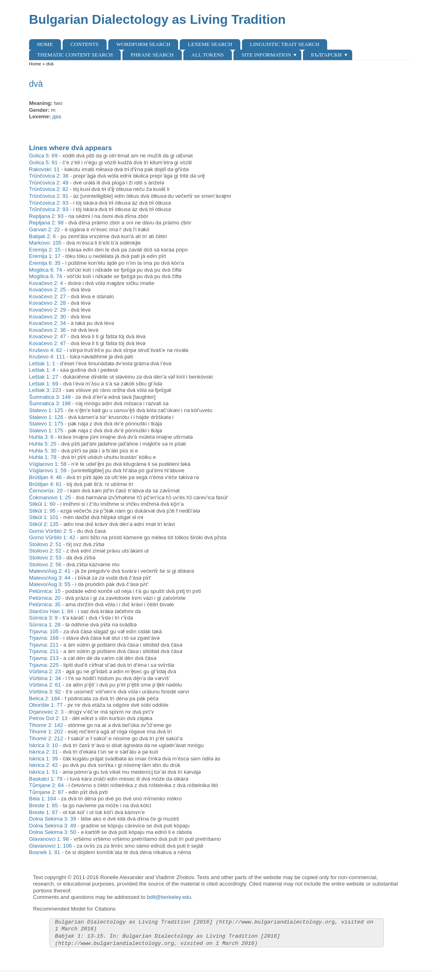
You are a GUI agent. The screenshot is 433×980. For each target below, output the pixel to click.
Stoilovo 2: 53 (45, 558)
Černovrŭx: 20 (46, 491)
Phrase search (152, 55)
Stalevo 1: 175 (46, 424)
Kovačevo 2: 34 (47, 323)
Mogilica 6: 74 (46, 270)
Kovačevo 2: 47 (47, 336)
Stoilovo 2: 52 (45, 551)
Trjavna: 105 (44, 631)
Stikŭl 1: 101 (44, 517)
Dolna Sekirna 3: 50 (53, 832)
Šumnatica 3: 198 (50, 403)
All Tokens (208, 55)
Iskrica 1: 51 (44, 772)
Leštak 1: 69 (44, 384)
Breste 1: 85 (44, 805)
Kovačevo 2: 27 (47, 296)
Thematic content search (75, 55)
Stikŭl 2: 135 (44, 524)
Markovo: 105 (45, 243)
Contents (85, 44)
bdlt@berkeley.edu (169, 897)
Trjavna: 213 (44, 658)
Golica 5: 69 (43, 156)
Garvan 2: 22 (45, 229)
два (57, 116)
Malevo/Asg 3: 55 (50, 584)
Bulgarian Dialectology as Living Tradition (158, 19)
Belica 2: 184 (45, 698)
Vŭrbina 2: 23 (45, 671)
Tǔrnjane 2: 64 (46, 785)
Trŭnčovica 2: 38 (49, 176)
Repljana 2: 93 (46, 216)
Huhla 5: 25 (43, 444)
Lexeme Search (210, 44)
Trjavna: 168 (44, 638)
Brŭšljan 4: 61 (45, 484)
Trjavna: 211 (44, 645)
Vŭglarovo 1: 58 (48, 464)
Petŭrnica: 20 (45, 598)
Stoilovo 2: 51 (45, 544)
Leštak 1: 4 (42, 370)
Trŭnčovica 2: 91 (49, 196)
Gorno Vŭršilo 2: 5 (51, 531)
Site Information (266, 55)
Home (45, 44)
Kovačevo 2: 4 (46, 283)
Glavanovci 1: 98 (49, 839)
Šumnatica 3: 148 (50, 397)
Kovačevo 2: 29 (47, 310)
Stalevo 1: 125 (46, 410)
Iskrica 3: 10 (44, 745)
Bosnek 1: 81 (45, 852)
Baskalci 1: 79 (46, 779)
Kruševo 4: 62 (46, 350)
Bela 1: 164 (43, 799)
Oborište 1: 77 (46, 705)
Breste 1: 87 (44, 812)
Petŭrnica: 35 (45, 604)
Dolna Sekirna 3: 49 (53, 826)
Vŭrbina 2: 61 (45, 685)
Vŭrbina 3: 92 (45, 692)
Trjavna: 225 (44, 665)
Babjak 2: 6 (42, 236)
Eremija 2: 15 (45, 250)
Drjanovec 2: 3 (46, 712)
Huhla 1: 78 (43, 457)
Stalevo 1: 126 (46, 417)
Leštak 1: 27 (44, 377)
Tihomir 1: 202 (46, 732)
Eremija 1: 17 (45, 256)
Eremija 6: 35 (45, 263)
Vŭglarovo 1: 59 (48, 470)
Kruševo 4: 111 (47, 357)
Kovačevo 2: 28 (47, 303)
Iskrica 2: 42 (44, 765)
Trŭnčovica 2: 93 (49, 203)
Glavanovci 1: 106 (50, 846)
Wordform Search (143, 44)
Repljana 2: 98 (46, 223)
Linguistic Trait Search (285, 44)
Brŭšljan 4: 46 (45, 477)
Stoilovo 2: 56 (45, 564)
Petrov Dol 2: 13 (48, 718)
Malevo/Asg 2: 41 (50, 571)
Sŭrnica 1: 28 (45, 625)
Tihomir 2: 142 (46, 725)
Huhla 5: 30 (43, 451)
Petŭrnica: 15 (45, 591)
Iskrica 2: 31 (44, 752)
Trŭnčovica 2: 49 (49, 183)
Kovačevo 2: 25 (47, 290)
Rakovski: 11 (44, 169)
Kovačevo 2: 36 (47, 330)
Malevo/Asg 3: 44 (50, 578)
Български (326, 55)
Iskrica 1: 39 (44, 759)
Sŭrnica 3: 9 (43, 618)
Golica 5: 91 (43, 162)
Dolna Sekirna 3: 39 (53, 819)
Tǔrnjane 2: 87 (46, 792)
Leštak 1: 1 (42, 363)
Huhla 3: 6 (41, 437)
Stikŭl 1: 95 (42, 511)
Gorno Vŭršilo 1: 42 (52, 537)
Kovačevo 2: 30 (47, 317)
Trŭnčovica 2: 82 (49, 189)
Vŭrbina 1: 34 (45, 678)
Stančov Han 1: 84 (51, 611)
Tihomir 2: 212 (46, 738)
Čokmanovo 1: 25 (50, 497)
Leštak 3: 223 (45, 390)
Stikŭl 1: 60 (42, 504)
